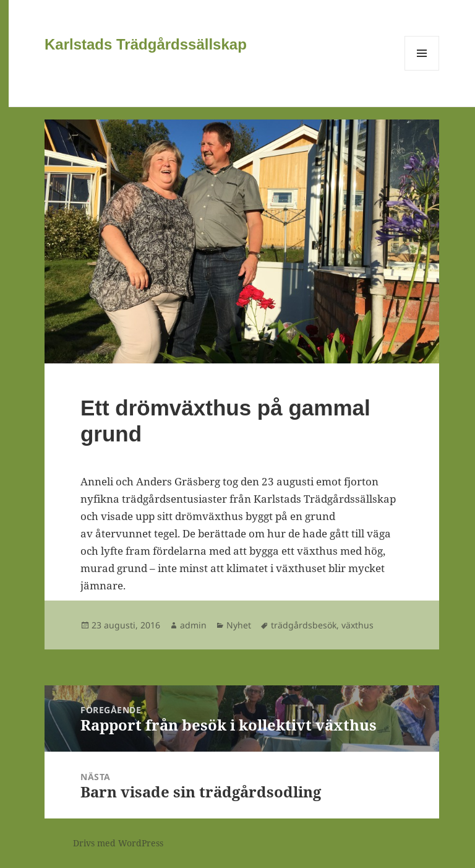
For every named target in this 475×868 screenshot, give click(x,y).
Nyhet (239, 625)
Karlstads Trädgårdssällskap (146, 44)
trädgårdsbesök (304, 625)
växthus (357, 625)
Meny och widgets (422, 70)
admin (193, 625)
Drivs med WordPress (118, 843)
